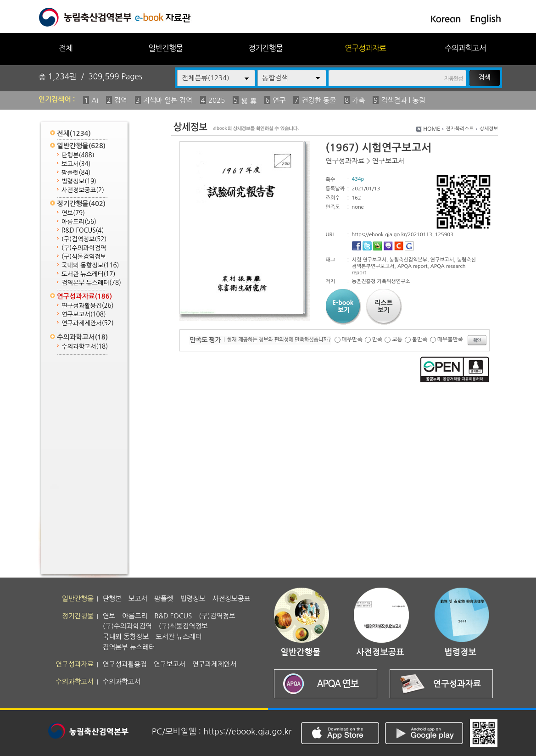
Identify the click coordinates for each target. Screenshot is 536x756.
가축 (358, 100)
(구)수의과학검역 (84, 248)
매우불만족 (450, 339)
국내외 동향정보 (90, 265)
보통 (397, 339)
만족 (377, 339)
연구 (279, 100)
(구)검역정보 (84, 239)
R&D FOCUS (83, 231)
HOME (432, 129)
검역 (121, 100)
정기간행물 (265, 48)
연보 (73, 213)
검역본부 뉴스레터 (91, 283)
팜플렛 (76, 173)
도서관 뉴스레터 (88, 274)
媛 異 (249, 101)
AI (95, 100)
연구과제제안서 (88, 323)
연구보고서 (84, 314)
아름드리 (79, 222)
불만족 (420, 339)
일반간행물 (165, 48)
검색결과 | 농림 (403, 100)
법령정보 (79, 181)
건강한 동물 (319, 100)
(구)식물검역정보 (84, 257)
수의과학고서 (465, 48)
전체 (66, 48)
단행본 (78, 155)
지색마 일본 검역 (168, 100)
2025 (217, 100)
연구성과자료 (365, 48)
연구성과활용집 (88, 306)
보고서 (76, 164)
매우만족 (352, 339)
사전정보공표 (83, 190)
